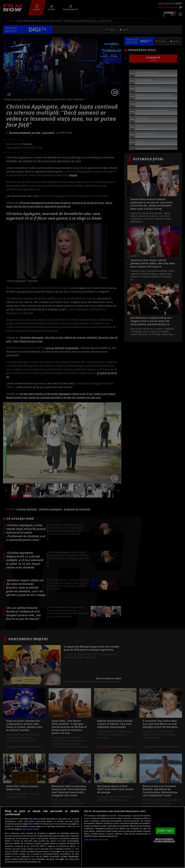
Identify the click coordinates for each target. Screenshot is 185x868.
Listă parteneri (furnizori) (96, 839)
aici (73, 849)
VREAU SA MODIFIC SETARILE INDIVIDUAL (164, 840)
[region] (92, 837)
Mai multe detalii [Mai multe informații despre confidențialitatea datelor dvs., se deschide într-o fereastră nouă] (31, 829)
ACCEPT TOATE (165, 831)
